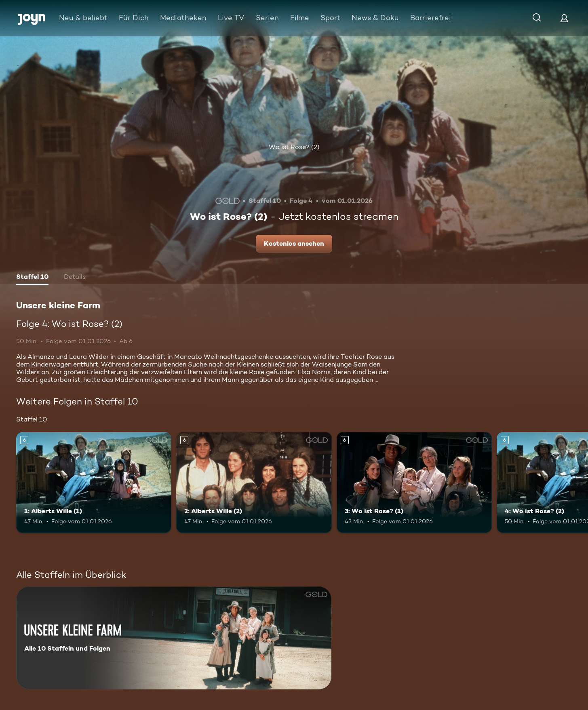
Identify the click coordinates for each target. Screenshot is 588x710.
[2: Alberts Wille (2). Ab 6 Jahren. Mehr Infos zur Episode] (254, 482)
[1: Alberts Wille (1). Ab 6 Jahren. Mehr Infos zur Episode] (94, 482)
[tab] (32, 278)
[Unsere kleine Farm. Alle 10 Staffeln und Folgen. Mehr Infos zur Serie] (174, 638)
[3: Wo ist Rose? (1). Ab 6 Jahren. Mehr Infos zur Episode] (414, 482)
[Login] (564, 18)
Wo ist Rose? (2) (294, 147)
